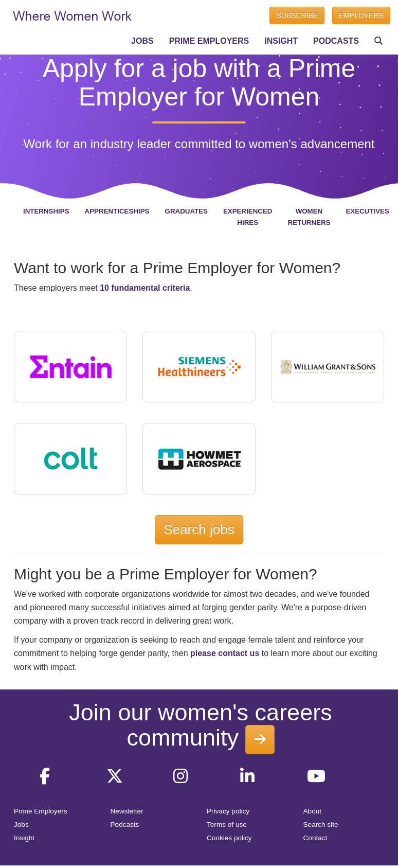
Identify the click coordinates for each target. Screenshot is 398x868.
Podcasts (125, 825)
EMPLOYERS (361, 15)
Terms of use (227, 825)
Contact (315, 838)
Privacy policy (228, 811)
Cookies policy (229, 838)
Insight (24, 838)
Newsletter (127, 811)
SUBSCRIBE (297, 15)
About (313, 811)
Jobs (21, 825)
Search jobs (199, 529)
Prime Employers (41, 811)
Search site (321, 825)
